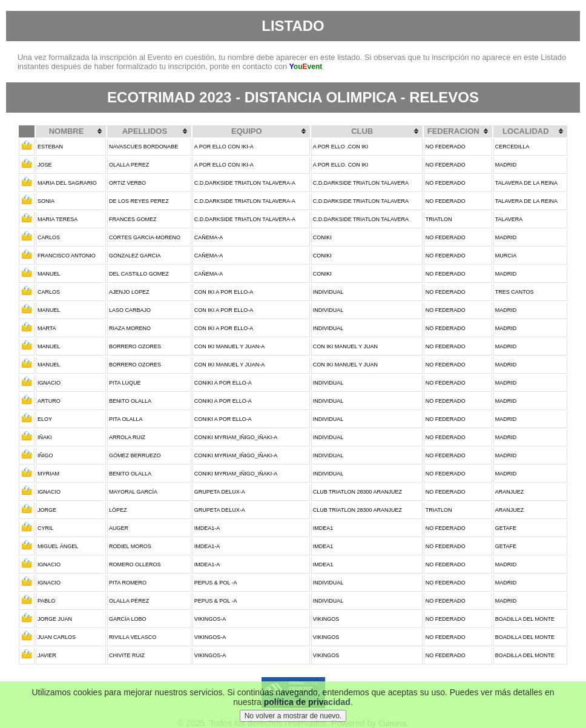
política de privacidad (307, 702)
